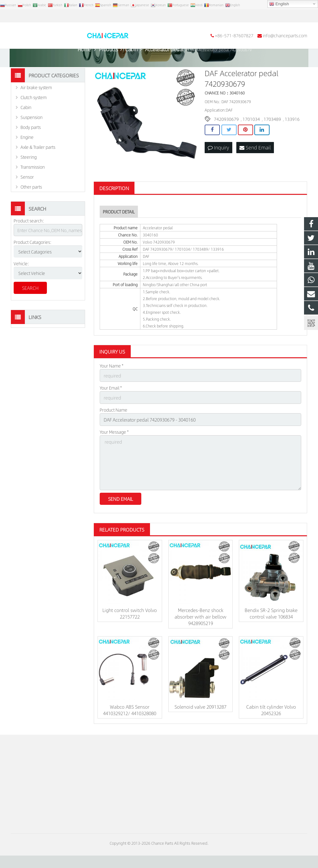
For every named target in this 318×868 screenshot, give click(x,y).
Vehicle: (21, 280)
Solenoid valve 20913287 (200, 719)
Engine (27, 154)
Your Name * (111, 382)
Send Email (255, 164)
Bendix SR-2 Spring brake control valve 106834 (271, 626)
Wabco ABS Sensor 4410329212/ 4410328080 (130, 722)
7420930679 (226, 136)
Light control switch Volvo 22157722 (130, 626)
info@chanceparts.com (85, 16)
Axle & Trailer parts (38, 164)
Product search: (29, 237)
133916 (292, 136)
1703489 (272, 136)
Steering (29, 174)
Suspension (32, 134)
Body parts (31, 144)
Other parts (31, 203)
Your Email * (111, 404)
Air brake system (36, 104)
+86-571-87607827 (34, 16)
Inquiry (218, 164)
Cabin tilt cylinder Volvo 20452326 (271, 722)
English (279, 4)
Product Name (114, 425)
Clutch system (34, 114)
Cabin (26, 124)
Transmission (33, 184)
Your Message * (114, 447)
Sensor (27, 194)
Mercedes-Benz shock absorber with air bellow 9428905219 (200, 629)
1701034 (251, 136)
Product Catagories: (33, 259)
